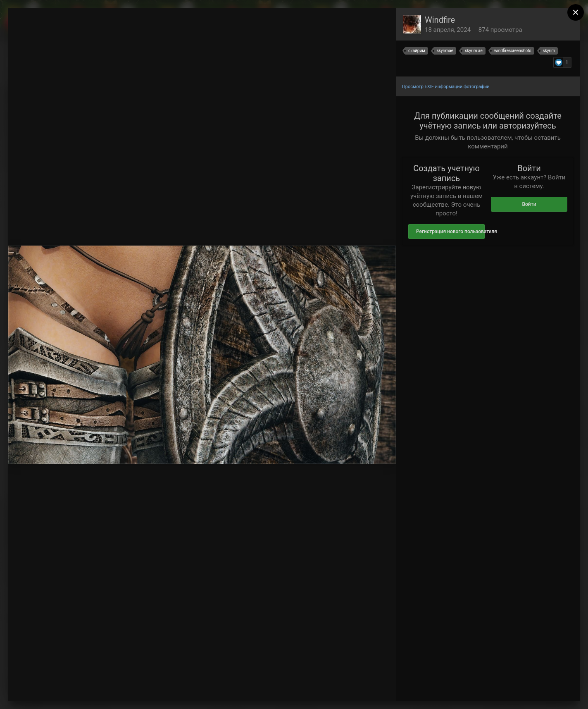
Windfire (440, 20)
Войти (529, 204)
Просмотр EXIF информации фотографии (446, 87)
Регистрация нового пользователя (450, 232)
